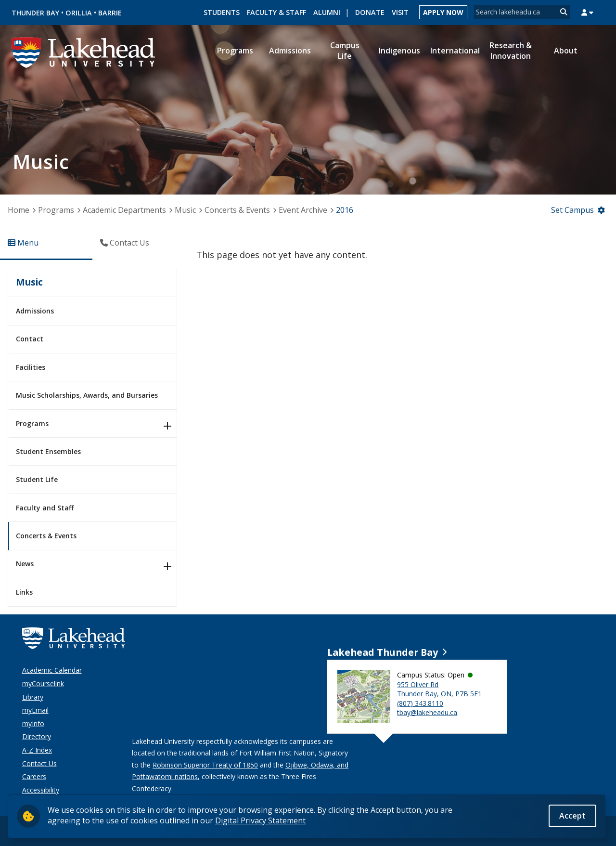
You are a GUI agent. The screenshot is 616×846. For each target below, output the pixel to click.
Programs (56, 210)
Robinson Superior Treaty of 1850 (205, 765)
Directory (37, 736)
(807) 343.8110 (420, 703)
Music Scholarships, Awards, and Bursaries (87, 395)
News (25, 564)
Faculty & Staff (276, 12)
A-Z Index (37, 750)
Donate (370, 12)
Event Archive (303, 210)
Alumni (327, 12)
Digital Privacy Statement (260, 820)
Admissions (35, 311)
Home (19, 210)
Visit (400, 12)
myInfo (33, 723)
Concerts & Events (237, 210)
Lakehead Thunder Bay (383, 652)
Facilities (31, 367)
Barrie (110, 13)
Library (33, 697)
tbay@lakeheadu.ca (427, 712)
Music (185, 210)
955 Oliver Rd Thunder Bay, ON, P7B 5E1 (439, 689)
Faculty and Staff (45, 508)
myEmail (35, 710)
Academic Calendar (52, 670)
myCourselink (43, 683)
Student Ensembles (48, 451)
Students (222, 12)
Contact (30, 339)
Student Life (37, 479)
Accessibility (41, 790)
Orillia (79, 13)
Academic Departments (124, 210)
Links (24, 592)
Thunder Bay (35, 13)
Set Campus (572, 210)
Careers (34, 776)
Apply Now (443, 12)
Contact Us (39, 763)
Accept (572, 816)
